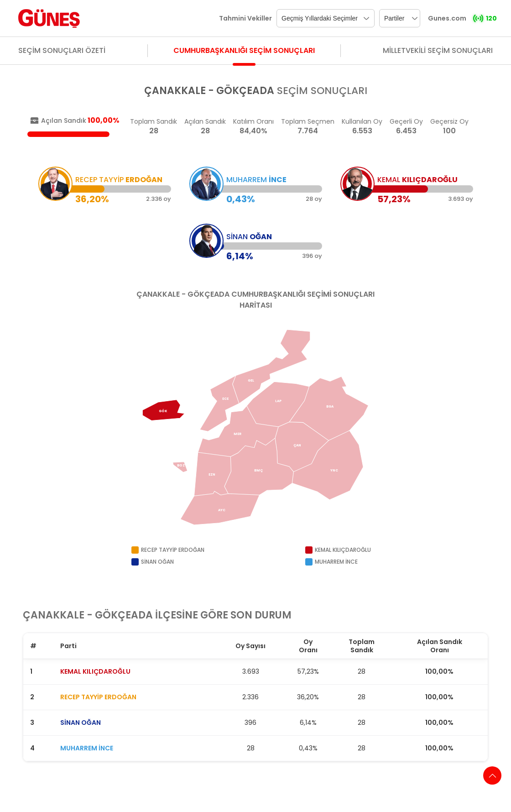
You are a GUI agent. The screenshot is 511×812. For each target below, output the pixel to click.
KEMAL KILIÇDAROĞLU (95, 671)
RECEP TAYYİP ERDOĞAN (98, 697)
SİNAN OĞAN (81, 723)
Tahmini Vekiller (245, 18)
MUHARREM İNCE (87, 748)
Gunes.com (447, 18)
